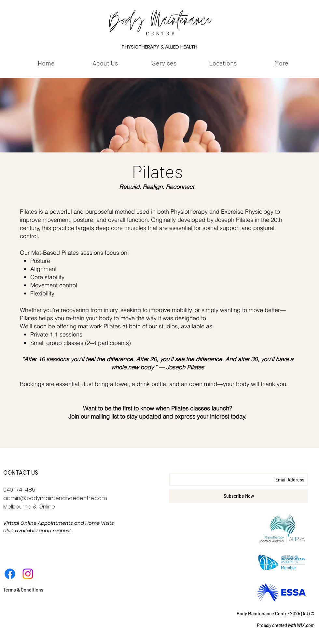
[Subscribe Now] (239, 496)
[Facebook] (10, 574)
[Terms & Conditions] (23, 590)
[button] (105, 63)
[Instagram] (28, 574)
